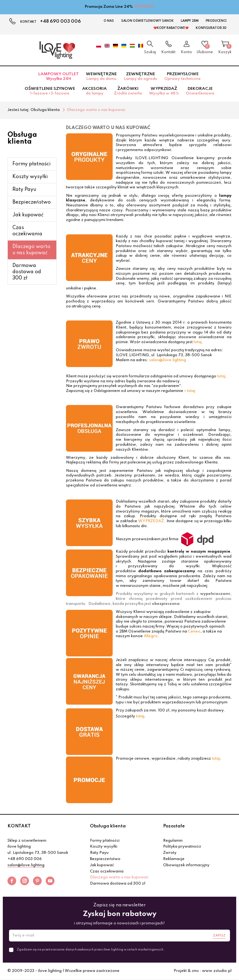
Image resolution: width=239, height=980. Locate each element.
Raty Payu (24, 190)
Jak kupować (28, 215)
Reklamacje (174, 859)
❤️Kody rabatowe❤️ (171, 28)
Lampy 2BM (190, 21)
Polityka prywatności (182, 847)
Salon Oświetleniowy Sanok (147, 21)
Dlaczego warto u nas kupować (31, 250)
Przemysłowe (183, 76)
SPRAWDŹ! (144, 7)
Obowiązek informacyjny (186, 865)
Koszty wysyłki (30, 177)
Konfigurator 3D (211, 28)
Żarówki (128, 91)
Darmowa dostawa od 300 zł (27, 272)
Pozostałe (174, 826)
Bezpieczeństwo (32, 202)
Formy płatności (32, 164)
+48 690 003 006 (61, 21)
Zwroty (170, 853)
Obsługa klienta (108, 826)
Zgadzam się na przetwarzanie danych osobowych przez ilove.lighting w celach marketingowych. (91, 950)
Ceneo (194, 632)
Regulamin (173, 841)
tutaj (198, 342)
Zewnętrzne (141, 76)
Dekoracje (200, 91)
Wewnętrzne (101, 76)
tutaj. (192, 391)
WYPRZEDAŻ (151, 521)
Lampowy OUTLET (59, 76)
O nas (109, 21)
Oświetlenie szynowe (50, 91)
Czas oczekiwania (27, 231)
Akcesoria (94, 91)
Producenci (216, 21)
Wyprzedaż (164, 91)
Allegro (151, 636)
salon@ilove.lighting (168, 360)
